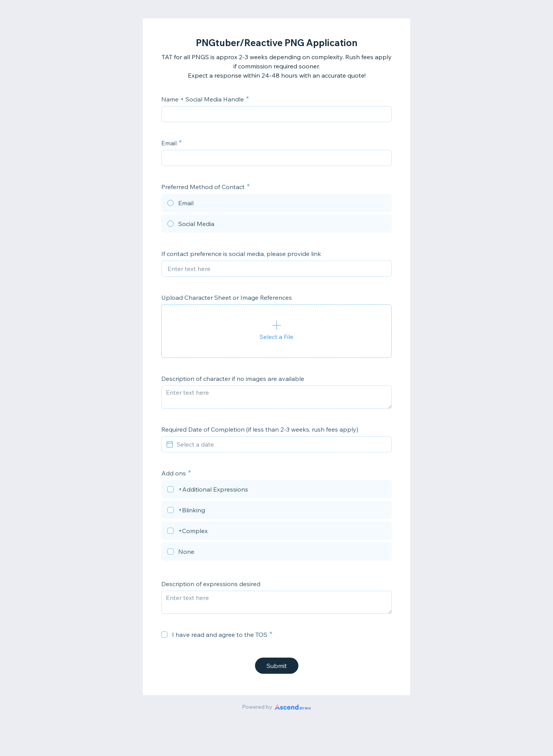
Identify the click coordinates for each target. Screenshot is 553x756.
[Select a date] (281, 444)
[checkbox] (276, 490)
